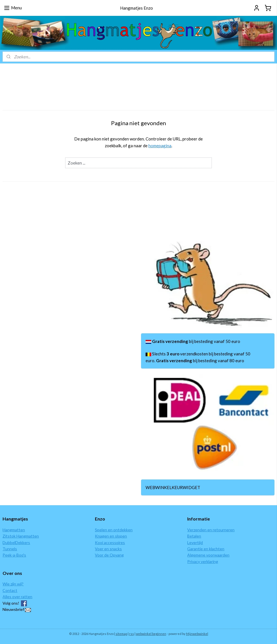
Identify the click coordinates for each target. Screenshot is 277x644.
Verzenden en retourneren (211, 530)
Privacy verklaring (203, 561)
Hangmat (11, 530)
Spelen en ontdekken (114, 530)
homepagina (160, 146)
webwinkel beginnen (151, 634)
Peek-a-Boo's (14, 555)
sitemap (121, 634)
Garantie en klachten (206, 549)
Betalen (194, 536)
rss (132, 634)
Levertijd (195, 542)
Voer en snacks (108, 549)
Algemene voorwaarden (208, 555)
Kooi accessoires (110, 542)
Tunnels (10, 549)
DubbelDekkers (16, 542)
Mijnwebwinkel (197, 634)
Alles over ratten (17, 597)
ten (22, 530)
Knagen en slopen (111, 536)
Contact (10, 590)
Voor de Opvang (109, 555)
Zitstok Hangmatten (21, 536)
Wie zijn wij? (13, 584)
